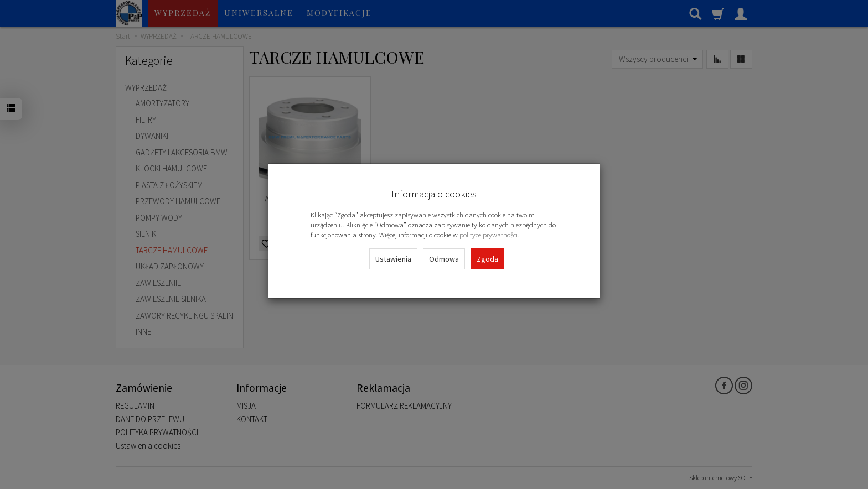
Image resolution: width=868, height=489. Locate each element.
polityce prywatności (489, 235)
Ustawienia (393, 259)
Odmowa (444, 259)
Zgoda (487, 259)
